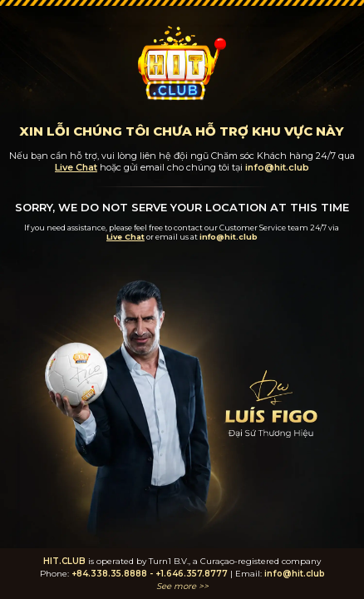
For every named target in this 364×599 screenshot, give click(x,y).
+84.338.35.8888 (109, 574)
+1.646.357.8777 (192, 574)
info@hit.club (295, 574)
